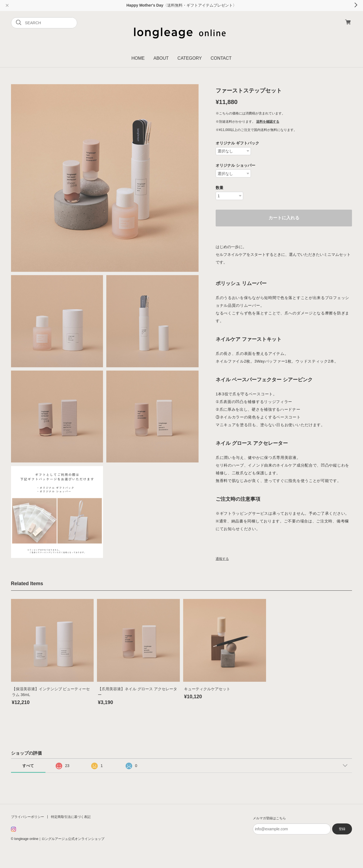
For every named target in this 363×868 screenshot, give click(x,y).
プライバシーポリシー (28, 817)
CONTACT (221, 58)
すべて (28, 766)
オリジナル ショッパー (235, 165)
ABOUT (161, 58)
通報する (222, 559)
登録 (342, 829)
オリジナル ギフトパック (237, 143)
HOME (138, 58)
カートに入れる (284, 218)
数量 (220, 188)
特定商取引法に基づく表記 (71, 817)
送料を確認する (268, 122)
